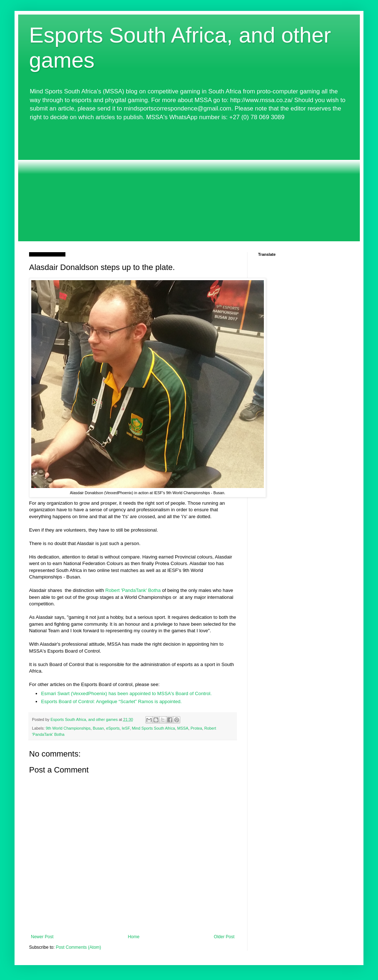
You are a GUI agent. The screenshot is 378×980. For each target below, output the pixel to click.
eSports (113, 728)
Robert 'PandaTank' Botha (133, 590)
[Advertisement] (189, 181)
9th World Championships (68, 728)
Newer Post (42, 937)
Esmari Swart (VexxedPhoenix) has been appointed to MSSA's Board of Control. (126, 693)
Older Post (224, 937)
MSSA (183, 728)
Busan (98, 728)
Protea (196, 728)
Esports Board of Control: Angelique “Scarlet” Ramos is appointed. (111, 701)
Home (134, 937)
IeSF (126, 728)
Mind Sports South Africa (154, 728)
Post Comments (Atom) (78, 947)
